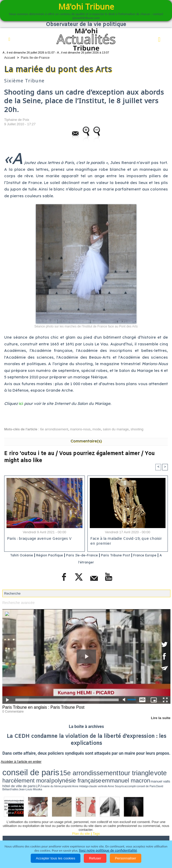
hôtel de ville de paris (35, 774)
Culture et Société (102, 828)
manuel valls (20, 774)
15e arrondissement (52, 769)
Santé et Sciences (20, 835)
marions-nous (80, 429)
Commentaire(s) (86, 441)
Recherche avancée (17, 603)
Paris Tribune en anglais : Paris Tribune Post (41, 707)
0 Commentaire (12, 711)
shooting (137, 429)
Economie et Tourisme (63, 828)
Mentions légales (148, 835)
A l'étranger (95, 562)
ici (21, 403)
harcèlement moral (111, 769)
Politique (31, 828)
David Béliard (120, 774)
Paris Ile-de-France (35, 58)
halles (127, 774)
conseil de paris (19, 769)
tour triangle (79, 769)
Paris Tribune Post (132, 555)
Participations (117, 835)
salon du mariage (116, 429)
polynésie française (140, 769)
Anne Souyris (91, 774)
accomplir (100, 774)
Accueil (10, 58)
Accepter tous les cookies (56, 858)
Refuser (95, 858)
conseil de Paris (109, 774)
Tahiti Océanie (21, 555)
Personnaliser (126, 858)
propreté (63, 774)
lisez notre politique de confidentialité (108, 850)
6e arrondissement (54, 429)
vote (93, 769)
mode (97, 429)
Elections (48, 835)
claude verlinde (81, 774)
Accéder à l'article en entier (18, 760)
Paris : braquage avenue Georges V (38, 539)
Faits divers (132, 828)
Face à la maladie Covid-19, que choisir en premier (128, 542)
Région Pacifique (55, 555)
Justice (154, 828)
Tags (96, 818)
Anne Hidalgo (71, 774)
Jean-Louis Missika (136, 774)
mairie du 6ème (54, 774)
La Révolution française (81, 835)
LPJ (46, 774)
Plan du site (81, 818)
